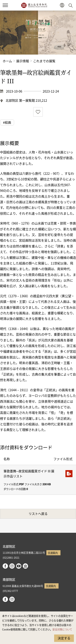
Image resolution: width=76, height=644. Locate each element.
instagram (12, 566)
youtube (19, 566)
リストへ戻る (38, 514)
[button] (5, 5)
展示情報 (23, 61)
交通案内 (53, 553)
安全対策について (62, 629)
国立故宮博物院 (34, 5)
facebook (5, 566)
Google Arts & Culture (25, 566)
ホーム (7, 61)
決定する (64, 638)
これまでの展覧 (44, 61)
